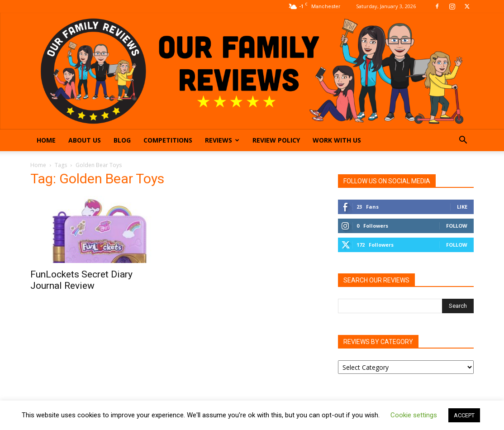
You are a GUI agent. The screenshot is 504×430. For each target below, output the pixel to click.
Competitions (168, 140)
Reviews (222, 140)
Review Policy (276, 140)
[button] (463, 141)
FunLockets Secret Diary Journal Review (81, 280)
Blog (122, 140)
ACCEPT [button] (464, 415)
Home (46, 140)
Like (462, 207)
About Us (85, 140)
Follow (457, 226)
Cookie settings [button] (414, 415)
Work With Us (337, 140)
